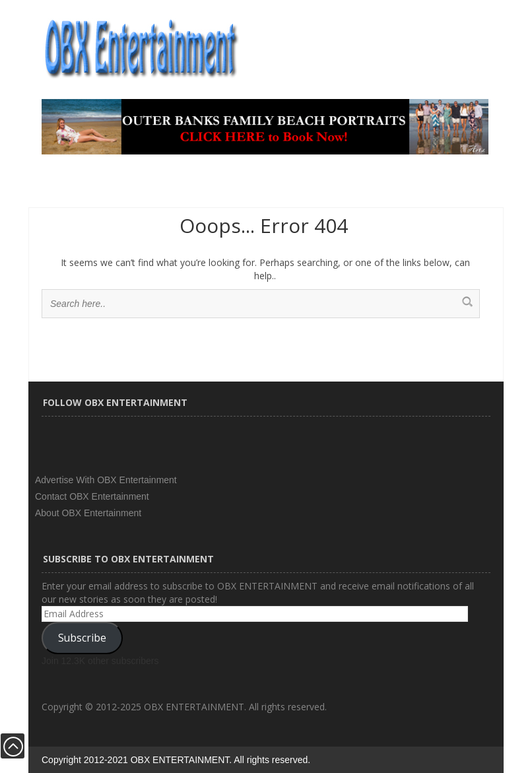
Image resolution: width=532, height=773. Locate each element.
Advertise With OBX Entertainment (106, 480)
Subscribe (82, 638)
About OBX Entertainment (88, 513)
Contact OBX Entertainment (92, 496)
